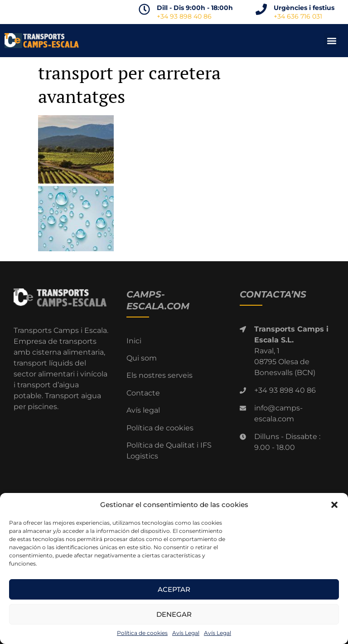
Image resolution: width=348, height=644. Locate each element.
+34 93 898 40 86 (184, 16)
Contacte (143, 393)
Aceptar (174, 589)
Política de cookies (142, 633)
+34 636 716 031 (298, 16)
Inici (134, 341)
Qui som (142, 358)
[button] (334, 505)
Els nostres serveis (159, 375)
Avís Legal (186, 633)
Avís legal (143, 410)
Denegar (174, 614)
